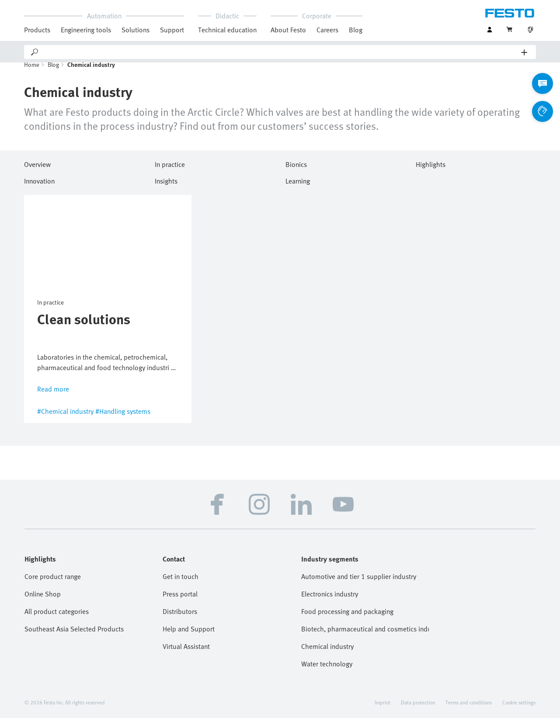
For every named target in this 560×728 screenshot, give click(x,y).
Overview (37, 173)
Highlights (431, 173)
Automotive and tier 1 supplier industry (359, 586)
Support (172, 30)
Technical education (227, 30)
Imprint (383, 712)
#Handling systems (123, 421)
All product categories (57, 621)
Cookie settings (519, 712)
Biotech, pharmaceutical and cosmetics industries (365, 639)
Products (37, 30)
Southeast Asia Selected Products (74, 639)
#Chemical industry (65, 421)
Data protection (418, 712)
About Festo (288, 30)
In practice (170, 173)
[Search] (280, 52)
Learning (298, 190)
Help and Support (189, 639)
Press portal (180, 604)
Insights (166, 190)
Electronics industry (330, 604)
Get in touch (181, 586)
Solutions (136, 30)
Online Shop (43, 604)
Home (32, 75)
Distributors (180, 621)
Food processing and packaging (347, 621)
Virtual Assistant (186, 656)
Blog (356, 30)
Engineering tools (86, 30)
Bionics (296, 173)
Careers (327, 30)
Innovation (39, 190)
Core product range (53, 586)
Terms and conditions (469, 712)
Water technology (327, 674)
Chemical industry (327, 656)
